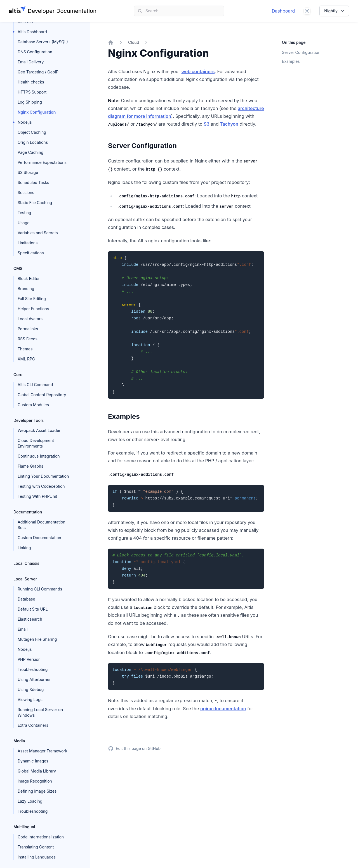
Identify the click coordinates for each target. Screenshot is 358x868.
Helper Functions (33, 309)
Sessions (26, 193)
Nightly (335, 11)
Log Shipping (30, 102)
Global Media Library (37, 771)
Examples (291, 61)
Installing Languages (37, 857)
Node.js (25, 122)
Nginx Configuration (37, 112)
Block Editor (29, 278)
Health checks (31, 82)
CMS (18, 268)
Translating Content (36, 847)
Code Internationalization (41, 837)
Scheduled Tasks (33, 182)
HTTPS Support (32, 92)
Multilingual (24, 827)
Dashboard (283, 11)
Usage (23, 223)
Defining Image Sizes (37, 791)
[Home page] (53, 11)
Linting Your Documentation (43, 476)
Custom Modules (33, 405)
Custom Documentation (39, 538)
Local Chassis (26, 563)
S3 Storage (28, 172)
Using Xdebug (31, 689)
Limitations (28, 243)
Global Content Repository (42, 395)
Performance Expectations (42, 162)
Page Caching (30, 152)
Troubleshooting (33, 669)
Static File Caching (35, 203)
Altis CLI (25, 22)
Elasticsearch (30, 619)
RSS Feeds (28, 339)
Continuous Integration (39, 456)
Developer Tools (29, 420)
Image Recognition (35, 781)
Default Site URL (33, 609)
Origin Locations (33, 142)
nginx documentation (223, 709)
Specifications (31, 253)
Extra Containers (33, 725)
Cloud (134, 42)
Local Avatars (30, 319)
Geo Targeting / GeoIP (38, 72)
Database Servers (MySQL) (43, 42)
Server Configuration (301, 52)
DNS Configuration (35, 52)
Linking (24, 548)
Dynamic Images (33, 761)
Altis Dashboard (32, 32)
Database (26, 599)
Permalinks (28, 329)
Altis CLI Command (35, 385)
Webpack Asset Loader (39, 430)
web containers (198, 71)
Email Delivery (31, 62)
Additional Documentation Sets (42, 525)
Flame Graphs (30, 466)
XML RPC (26, 359)
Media (19, 741)
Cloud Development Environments (36, 443)
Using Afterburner (34, 679)
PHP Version (29, 659)
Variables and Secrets (38, 233)
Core (18, 375)
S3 (207, 124)
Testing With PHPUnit (37, 496)
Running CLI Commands (40, 589)
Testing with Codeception (41, 486)
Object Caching (32, 132)
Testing (24, 213)
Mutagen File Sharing (37, 639)
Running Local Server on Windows (40, 712)
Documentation (28, 512)
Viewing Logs (30, 700)
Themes (25, 349)
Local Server (25, 579)
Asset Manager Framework (43, 751)
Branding (26, 289)
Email (23, 629)
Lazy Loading (30, 801)
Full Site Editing (32, 299)
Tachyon (229, 124)
